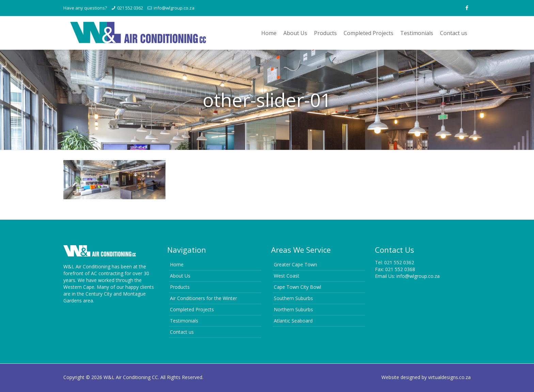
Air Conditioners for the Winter (203, 298)
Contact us (182, 332)
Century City (99, 294)
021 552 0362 (130, 8)
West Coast (287, 276)
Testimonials (184, 321)
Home (177, 264)
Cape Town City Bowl (297, 287)
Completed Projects (192, 309)
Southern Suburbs (293, 298)
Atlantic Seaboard (293, 321)
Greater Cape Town (295, 264)
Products (180, 287)
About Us (180, 276)
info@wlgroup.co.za (174, 8)
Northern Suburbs (293, 309)
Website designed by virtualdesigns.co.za (426, 377)
